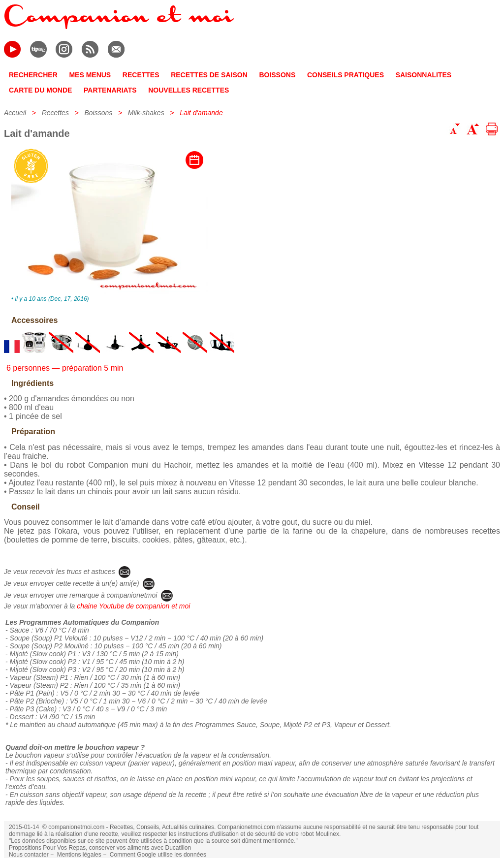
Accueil (15, 113)
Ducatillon (178, 848)
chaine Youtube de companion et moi (133, 606)
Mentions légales (79, 855)
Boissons (98, 113)
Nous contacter (29, 855)
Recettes (55, 113)
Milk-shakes (146, 113)
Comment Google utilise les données (158, 855)
